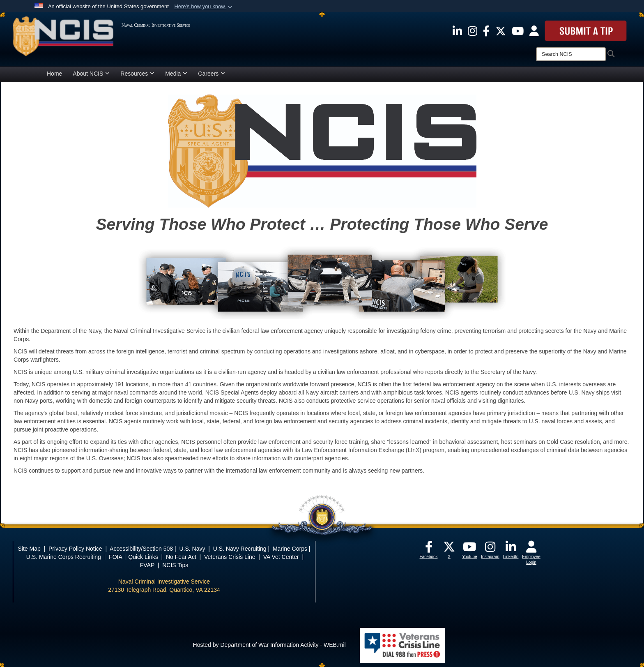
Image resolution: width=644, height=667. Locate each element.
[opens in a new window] (457, 30)
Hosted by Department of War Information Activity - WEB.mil (269, 645)
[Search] (571, 54)
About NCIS (91, 74)
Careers (212, 74)
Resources (137, 74)
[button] (204, 7)
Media (176, 74)
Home (54, 74)
